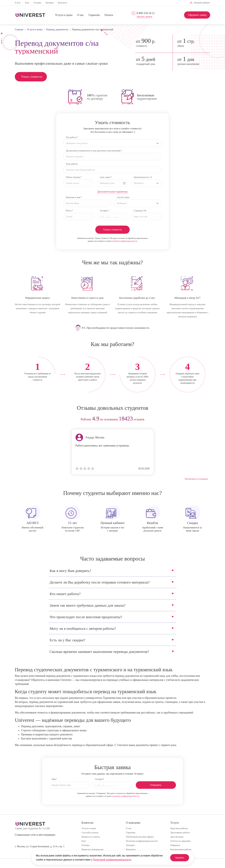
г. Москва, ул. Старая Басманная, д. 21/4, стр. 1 (40, 846)
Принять (178, 858)
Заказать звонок (144, 17)
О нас (81, 15)
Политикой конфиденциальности (112, 860)
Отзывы (37, 3)
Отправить (156, 785)
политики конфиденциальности (125, 241)
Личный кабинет (202, 3)
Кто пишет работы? (65, 594)
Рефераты (175, 845)
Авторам (49, 3)
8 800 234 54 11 (146, 13)
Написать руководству (93, 849)
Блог (27, 3)
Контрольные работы (181, 849)
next (207, 420)
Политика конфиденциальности (142, 841)
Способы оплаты (90, 833)
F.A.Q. (18, 3)
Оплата (109, 15)
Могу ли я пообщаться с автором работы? (83, 629)
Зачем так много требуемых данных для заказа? (88, 605)
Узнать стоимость (32, 77)
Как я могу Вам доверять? (70, 571)
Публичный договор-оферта (140, 837)
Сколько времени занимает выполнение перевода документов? (99, 652)
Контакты (62, 3)
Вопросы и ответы (91, 837)
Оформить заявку (197, 15)
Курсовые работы (179, 828)
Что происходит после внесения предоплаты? (86, 617)
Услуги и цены (64, 15)
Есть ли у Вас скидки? (67, 640)
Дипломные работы (180, 833)
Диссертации (177, 837)
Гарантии (94, 15)
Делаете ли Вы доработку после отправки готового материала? (100, 582)
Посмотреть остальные (196, 479)
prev (18, 420)
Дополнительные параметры (112, 192)
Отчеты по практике (181, 841)
